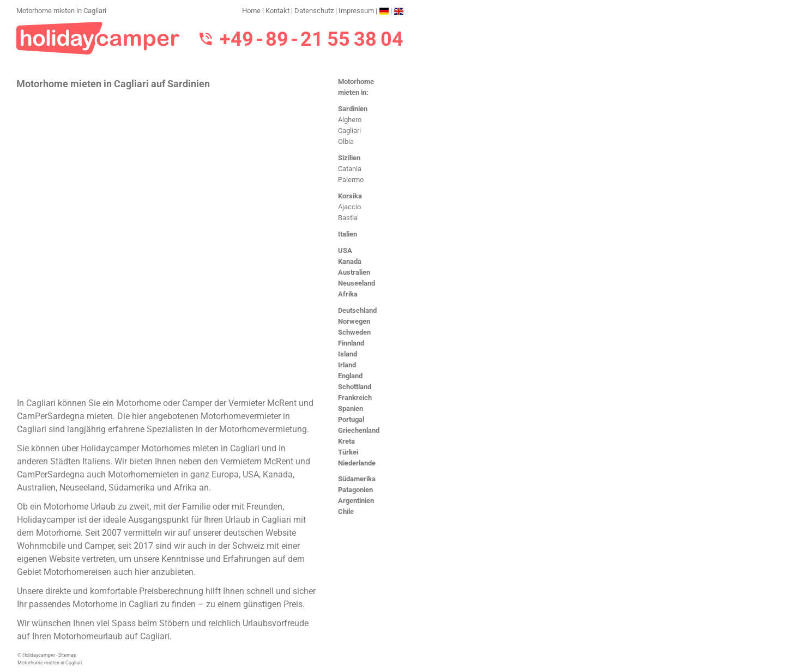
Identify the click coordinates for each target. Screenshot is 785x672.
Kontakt (277, 11)
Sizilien (349, 158)
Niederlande (357, 463)
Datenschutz (314, 11)
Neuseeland (357, 283)
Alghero (350, 120)
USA (345, 250)
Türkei (348, 452)
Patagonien (355, 490)
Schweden (354, 332)
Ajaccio (349, 207)
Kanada (350, 261)
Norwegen (354, 321)
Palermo (351, 180)
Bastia (348, 218)
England (350, 376)
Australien (354, 272)
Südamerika (357, 479)
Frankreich (355, 398)
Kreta (346, 441)
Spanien (351, 408)
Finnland (351, 343)
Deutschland (357, 310)
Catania (350, 169)
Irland (347, 365)
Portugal (351, 419)
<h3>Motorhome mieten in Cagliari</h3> (168, 242)
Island (348, 354)
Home (251, 11)
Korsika (350, 196)
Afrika (348, 294)
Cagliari (349, 131)
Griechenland (359, 430)
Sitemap (67, 655)
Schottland (355, 387)
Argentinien (356, 501)
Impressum (356, 11)
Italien (348, 234)
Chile (346, 511)
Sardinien (353, 109)
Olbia (346, 141)
